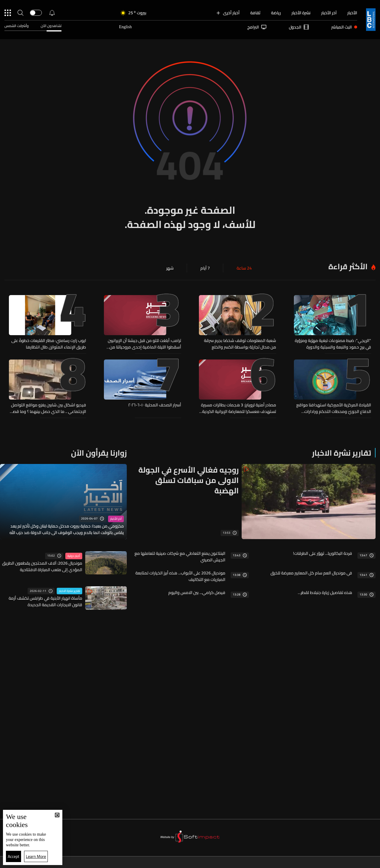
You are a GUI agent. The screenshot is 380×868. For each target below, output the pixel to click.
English (125, 27)
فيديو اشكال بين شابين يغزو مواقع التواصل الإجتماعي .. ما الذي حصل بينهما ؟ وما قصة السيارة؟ (48, 408)
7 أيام (205, 268)
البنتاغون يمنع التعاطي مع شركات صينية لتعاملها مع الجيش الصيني (180, 557)
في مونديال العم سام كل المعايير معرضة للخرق (311, 573)
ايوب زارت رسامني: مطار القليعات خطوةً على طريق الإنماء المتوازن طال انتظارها (49, 344)
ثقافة (255, 13)
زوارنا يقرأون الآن (99, 453)
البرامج (257, 27)
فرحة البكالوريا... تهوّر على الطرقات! (323, 553)
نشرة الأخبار (301, 13)
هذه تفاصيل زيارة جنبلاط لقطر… (325, 593)
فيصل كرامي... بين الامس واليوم (197, 593)
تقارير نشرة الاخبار (342, 453)
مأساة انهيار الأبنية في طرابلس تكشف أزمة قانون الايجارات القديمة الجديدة (45, 601)
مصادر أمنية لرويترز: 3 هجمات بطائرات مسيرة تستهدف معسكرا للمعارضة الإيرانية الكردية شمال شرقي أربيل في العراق (239, 408)
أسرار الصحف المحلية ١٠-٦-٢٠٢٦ (155, 405)
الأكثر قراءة (348, 266)
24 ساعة (244, 268)
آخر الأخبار (329, 13)
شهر (170, 268)
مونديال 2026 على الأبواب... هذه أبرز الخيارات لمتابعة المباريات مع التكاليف (180, 576)
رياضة (276, 13)
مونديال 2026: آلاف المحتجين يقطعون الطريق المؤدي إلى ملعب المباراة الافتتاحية (42, 566)
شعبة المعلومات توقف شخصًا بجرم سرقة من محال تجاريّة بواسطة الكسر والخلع (240, 344)
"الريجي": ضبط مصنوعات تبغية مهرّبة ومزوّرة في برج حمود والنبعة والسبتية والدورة (333, 344)
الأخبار (352, 13)
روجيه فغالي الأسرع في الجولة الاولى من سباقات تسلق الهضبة (189, 480)
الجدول (299, 27)
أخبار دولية (74, 556)
